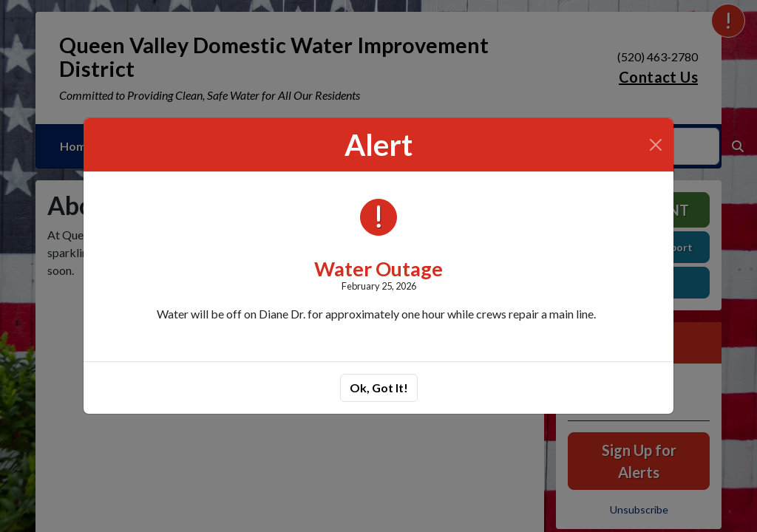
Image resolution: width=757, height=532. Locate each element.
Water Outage (378, 269)
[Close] (656, 145)
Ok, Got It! (379, 388)
